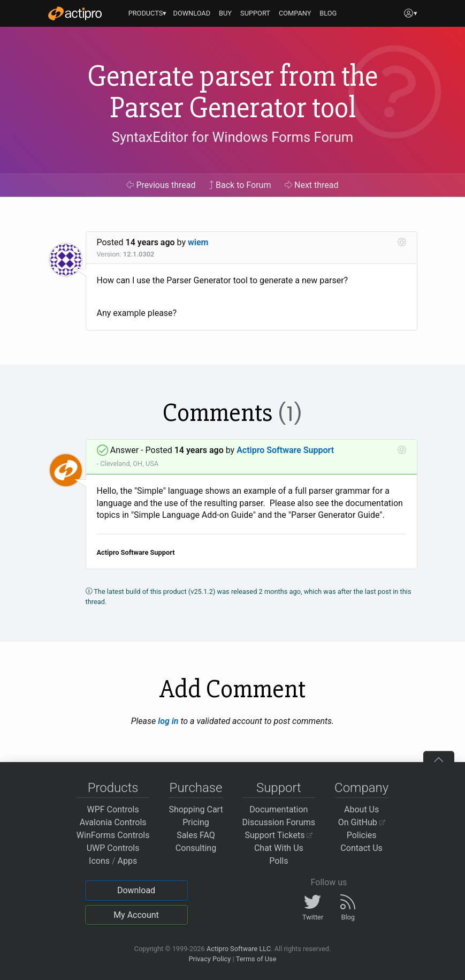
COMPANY (295, 13)
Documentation (279, 809)
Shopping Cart (196, 809)
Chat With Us (279, 848)
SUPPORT (255, 13)
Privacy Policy (209, 959)
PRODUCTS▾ (148, 13)
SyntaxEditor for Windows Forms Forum (232, 137)
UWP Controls (113, 848)
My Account (136, 915)
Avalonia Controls (113, 822)
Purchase (196, 788)
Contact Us (361, 848)
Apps (128, 861)
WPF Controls (113, 809)
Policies (362, 835)
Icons (99, 861)
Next (312, 185)
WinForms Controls (113, 835)
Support (279, 788)
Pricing (196, 822)
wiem (198, 242)
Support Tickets (279, 835)
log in (168, 721)
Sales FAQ (196, 835)
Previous (161, 185)
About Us (361, 809)
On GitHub (362, 822)
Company (361, 788)
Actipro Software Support (285, 450)
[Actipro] (75, 13)
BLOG (328, 13)
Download (136, 890)
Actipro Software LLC (239, 949)
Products (113, 788)
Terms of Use (256, 959)
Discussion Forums (279, 822)
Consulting (196, 848)
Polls (279, 861)
